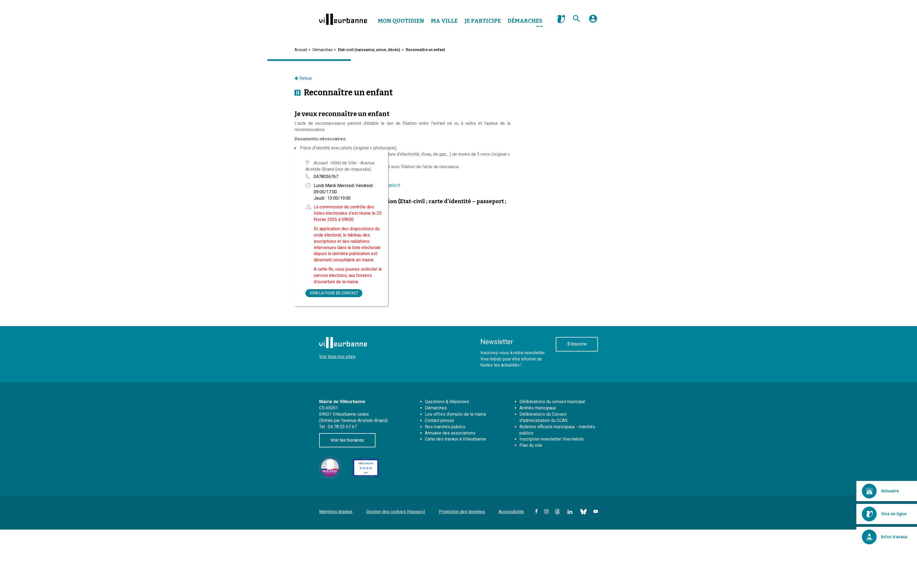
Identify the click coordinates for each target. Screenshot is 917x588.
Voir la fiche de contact (334, 293)
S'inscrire (577, 344)
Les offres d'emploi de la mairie (455, 414)
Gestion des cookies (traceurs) (396, 512)
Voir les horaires (347, 440)
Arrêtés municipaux (538, 408)
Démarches (525, 21)
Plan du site (531, 445)
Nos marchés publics (445, 427)
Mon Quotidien (401, 21)
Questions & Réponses (447, 402)
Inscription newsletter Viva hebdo (552, 439)
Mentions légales (336, 512)
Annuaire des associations (450, 433)
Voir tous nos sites (337, 357)
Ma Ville (444, 21)
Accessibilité (511, 512)
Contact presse (440, 420)
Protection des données (462, 512)
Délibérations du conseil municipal (552, 402)
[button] (593, 21)
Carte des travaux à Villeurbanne (455, 439)
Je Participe (483, 21)
